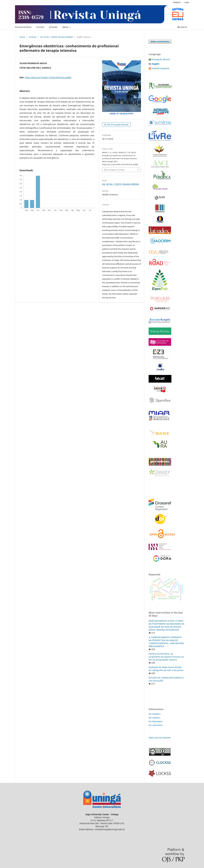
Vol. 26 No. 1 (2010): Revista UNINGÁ (56, 37)
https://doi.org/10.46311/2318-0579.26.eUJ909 (48, 77)
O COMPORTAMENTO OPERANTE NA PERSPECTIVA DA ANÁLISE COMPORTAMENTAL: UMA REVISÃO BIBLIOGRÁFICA (166, 642)
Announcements (23, 27)
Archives (53, 27)
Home (22, 37)
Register (177, 2)
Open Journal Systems (160, 738)
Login (187, 2)
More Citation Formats (114, 170)
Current (40, 27)
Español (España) (160, 68)
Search (182, 27)
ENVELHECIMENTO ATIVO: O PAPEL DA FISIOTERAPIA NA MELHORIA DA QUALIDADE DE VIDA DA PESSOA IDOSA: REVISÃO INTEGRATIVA (166, 625)
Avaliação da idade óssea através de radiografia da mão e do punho (166, 669)
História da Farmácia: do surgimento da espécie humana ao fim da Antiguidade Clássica (166, 657)
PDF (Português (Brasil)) (117, 125)
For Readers (155, 714)
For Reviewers (156, 721)
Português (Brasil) (161, 59)
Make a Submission (160, 41)
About (66, 27)
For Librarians (156, 725)
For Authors (154, 718)
